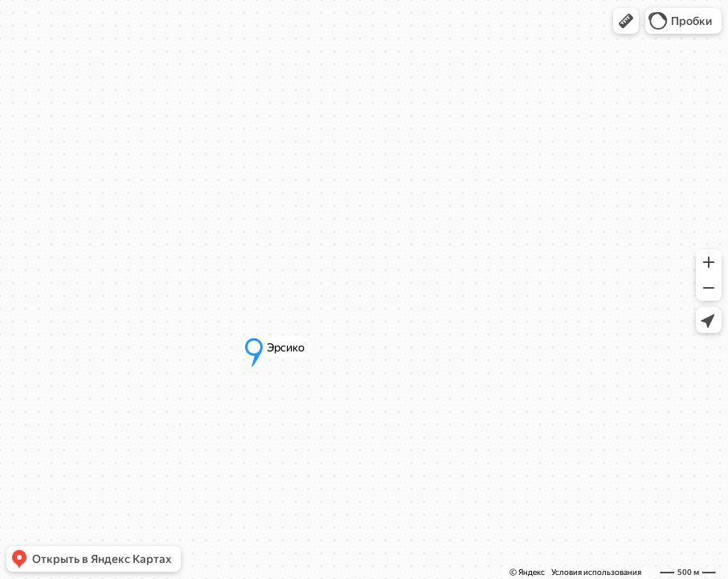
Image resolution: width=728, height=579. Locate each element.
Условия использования (596, 572)
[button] (626, 21)
